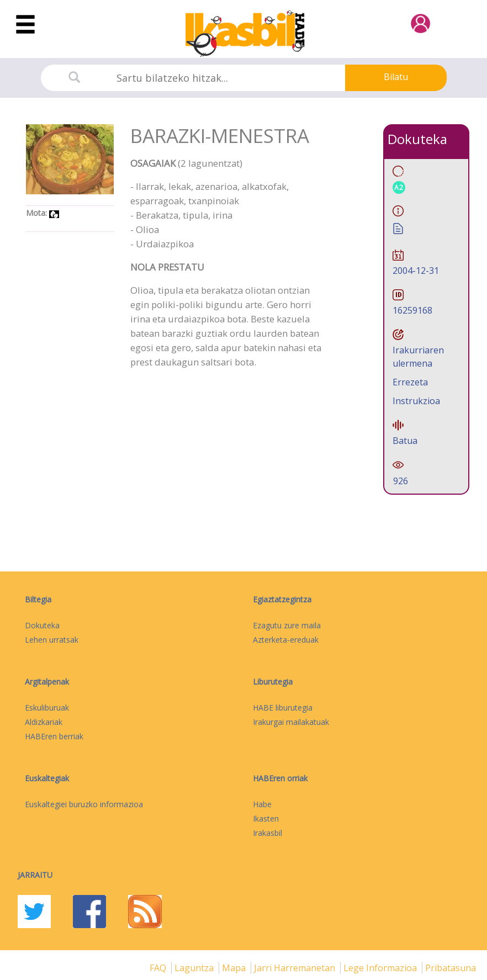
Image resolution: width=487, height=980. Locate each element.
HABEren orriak (280, 778)
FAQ (159, 968)
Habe (262, 804)
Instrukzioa (416, 401)
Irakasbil (268, 833)
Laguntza (195, 968)
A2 (399, 187)
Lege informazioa (381, 968)
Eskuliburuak (47, 708)
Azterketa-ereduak (286, 640)
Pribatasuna (451, 968)
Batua (405, 441)
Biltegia (38, 599)
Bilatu (396, 77)
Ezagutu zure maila (287, 625)
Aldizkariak (44, 722)
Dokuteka (42, 625)
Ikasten (266, 819)
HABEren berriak (54, 736)
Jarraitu (35, 875)
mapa (235, 968)
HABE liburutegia (283, 708)
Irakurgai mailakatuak (291, 722)
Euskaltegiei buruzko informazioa (84, 804)
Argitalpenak (47, 682)
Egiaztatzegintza (282, 599)
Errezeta (410, 382)
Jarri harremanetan (296, 968)
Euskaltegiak (47, 778)
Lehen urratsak (52, 640)
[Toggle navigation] (25, 25)
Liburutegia (273, 682)
